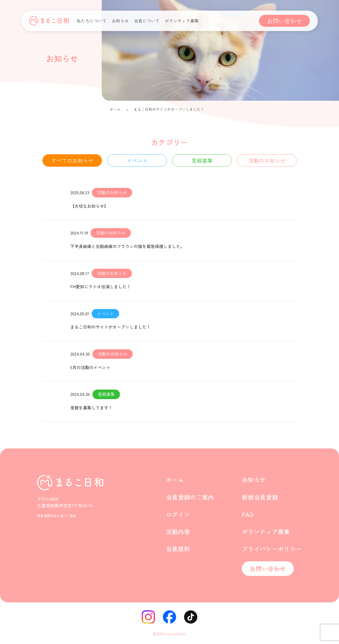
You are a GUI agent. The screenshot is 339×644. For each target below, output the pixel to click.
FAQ (247, 514)
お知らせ (120, 21)
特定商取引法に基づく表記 (57, 516)
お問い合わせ (284, 21)
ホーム (115, 109)
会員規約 (178, 549)
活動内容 (178, 531)
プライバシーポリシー (272, 549)
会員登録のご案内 (190, 497)
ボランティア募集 (182, 21)
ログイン (178, 514)
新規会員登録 (260, 497)
